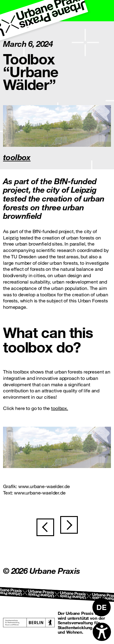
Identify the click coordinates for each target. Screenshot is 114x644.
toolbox (17, 157)
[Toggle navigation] (103, 11)
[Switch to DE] (102, 607)
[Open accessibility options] (102, 632)
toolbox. (60, 408)
